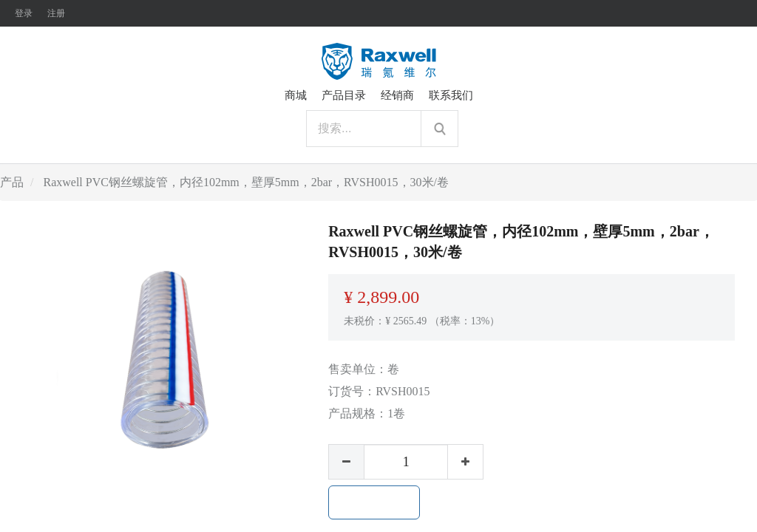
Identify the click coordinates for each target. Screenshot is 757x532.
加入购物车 (374, 502)
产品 (12, 182)
